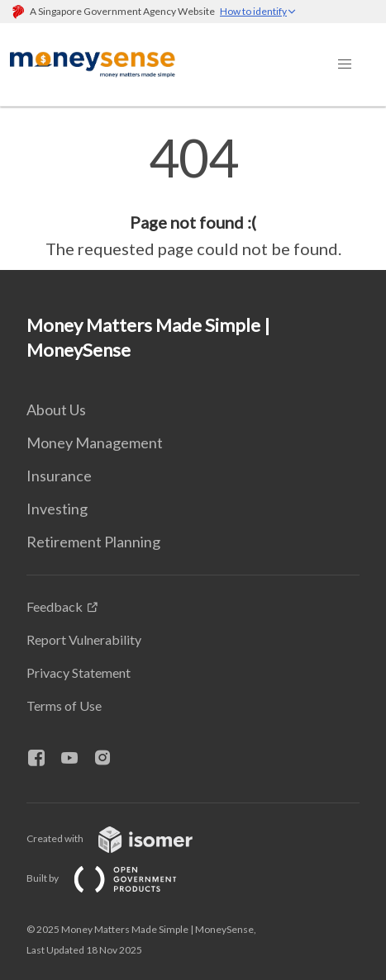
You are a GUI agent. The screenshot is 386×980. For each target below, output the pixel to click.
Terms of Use (64, 705)
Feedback (55, 606)
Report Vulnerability (84, 639)
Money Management (95, 443)
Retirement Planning (93, 542)
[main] (193, 196)
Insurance (59, 476)
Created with (123, 838)
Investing (57, 509)
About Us (56, 410)
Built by (115, 878)
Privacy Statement (79, 672)
